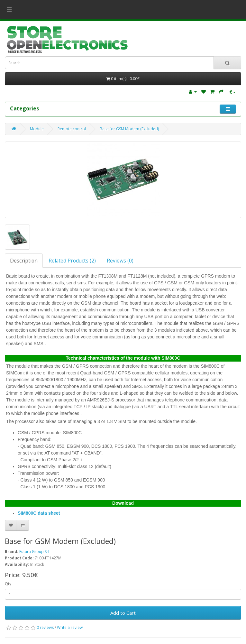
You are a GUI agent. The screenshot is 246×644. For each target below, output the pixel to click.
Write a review (70, 627)
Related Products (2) (72, 261)
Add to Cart (123, 613)
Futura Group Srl (34, 552)
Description (24, 261)
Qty (8, 584)
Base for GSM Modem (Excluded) (129, 129)
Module (37, 129)
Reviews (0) (120, 261)
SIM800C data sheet (39, 513)
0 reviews (45, 627)
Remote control (72, 129)
